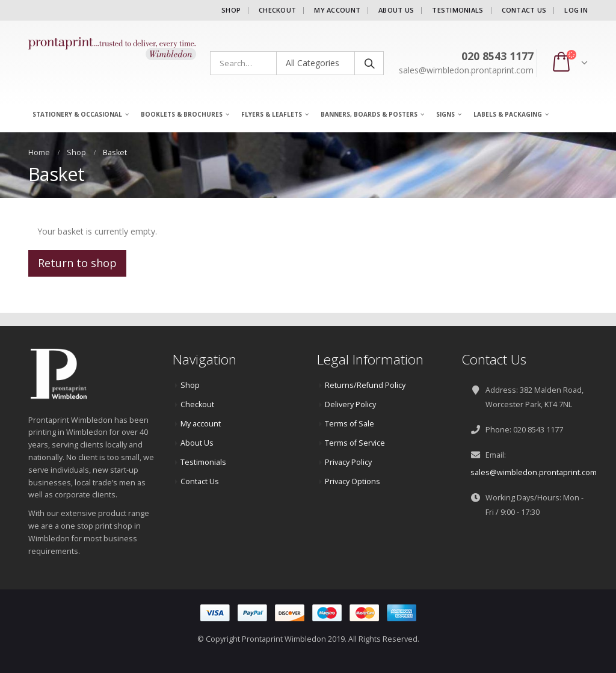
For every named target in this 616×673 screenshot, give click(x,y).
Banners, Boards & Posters (369, 114)
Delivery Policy (350, 404)
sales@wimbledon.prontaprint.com (534, 472)
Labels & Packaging (508, 114)
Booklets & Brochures (182, 114)
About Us (396, 10)
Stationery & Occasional (77, 114)
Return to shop (77, 263)
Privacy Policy (348, 462)
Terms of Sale (350, 424)
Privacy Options (353, 481)
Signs (445, 114)
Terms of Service (355, 443)
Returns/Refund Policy (365, 385)
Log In (576, 10)
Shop (231, 10)
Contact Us (524, 10)
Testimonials (457, 10)
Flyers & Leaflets (272, 114)
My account (337, 10)
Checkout (277, 10)
